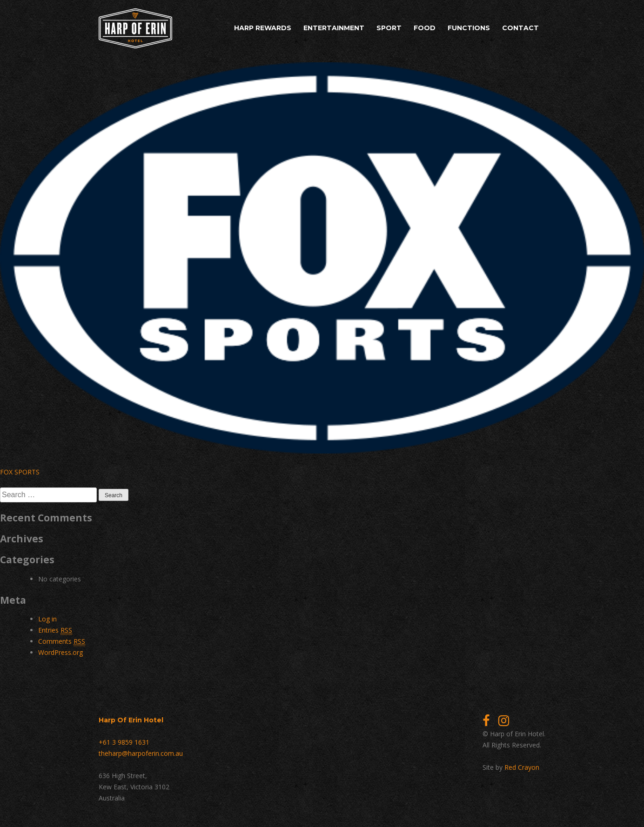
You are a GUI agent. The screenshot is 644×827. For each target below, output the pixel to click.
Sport (389, 28)
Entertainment (334, 28)
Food (425, 28)
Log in (47, 619)
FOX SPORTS (20, 472)
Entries (55, 630)
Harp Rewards (263, 28)
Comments (62, 641)
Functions (469, 28)
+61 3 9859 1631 (124, 742)
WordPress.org (60, 652)
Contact (520, 28)
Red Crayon (522, 767)
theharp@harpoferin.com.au (141, 753)
